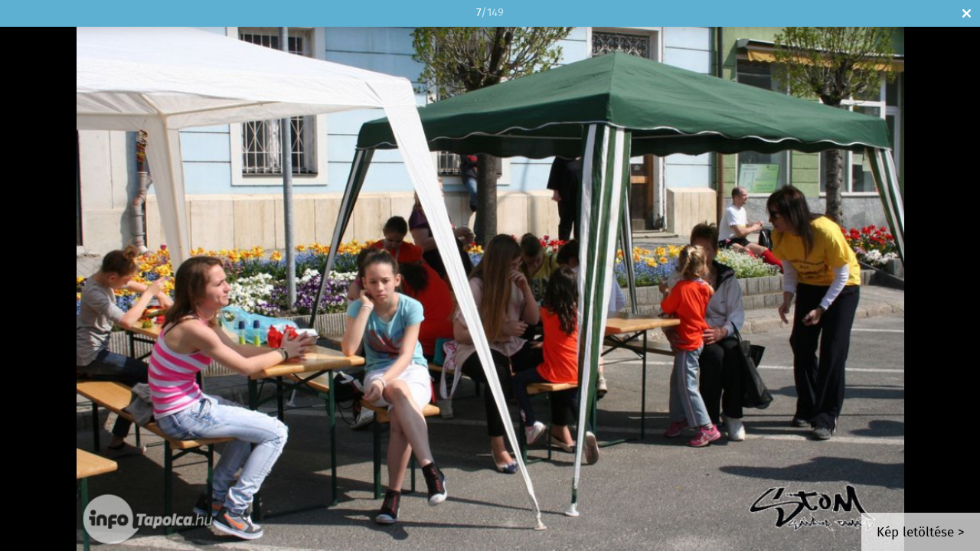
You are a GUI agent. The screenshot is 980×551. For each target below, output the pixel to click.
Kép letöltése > (921, 533)
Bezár (967, 13)
